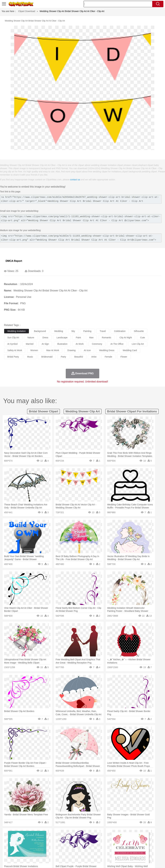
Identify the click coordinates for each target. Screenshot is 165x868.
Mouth (126, 843)
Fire (62, 834)
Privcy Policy (122, 861)
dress (45, 338)
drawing (71, 350)
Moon (102, 834)
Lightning (94, 834)
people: (7, 843)
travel (103, 331)
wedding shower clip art (83, 411)
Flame (69, 834)
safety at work (15, 350)
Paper (126, 848)
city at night (126, 338)
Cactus (41, 834)
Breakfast (16, 853)
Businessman (55, 843)
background (40, 331)
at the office (117, 344)
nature (31, 338)
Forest (156, 834)
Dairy (24, 853)
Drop (149, 834)
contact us (75, 180)
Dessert (32, 853)
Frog (97, 839)
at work (80, 344)
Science (118, 848)
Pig (144, 839)
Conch (49, 834)
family (36, 843)
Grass (85, 834)
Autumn (24, 834)
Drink (40, 853)
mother (44, 843)
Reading (53, 848)
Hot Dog (149, 853)
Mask (16, 843)
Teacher (26, 848)
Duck (68, 839)
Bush (135, 834)
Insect (116, 839)
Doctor (66, 843)
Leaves (32, 834)
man (91, 338)
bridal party (13, 357)
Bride (29, 843)
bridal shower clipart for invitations (132, 411)
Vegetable (92, 853)
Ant (15, 839)
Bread (132, 853)
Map (91, 848)
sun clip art (13, 338)
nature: (7, 834)
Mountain (120, 834)
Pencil (61, 848)
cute (142, 338)
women (34, 350)
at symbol (12, 344)
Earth (56, 834)
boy (112, 843)
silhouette (139, 331)
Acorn (16, 834)
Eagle (75, 839)
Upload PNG (156, 861)
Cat (41, 839)
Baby (22, 843)
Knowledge (99, 848)
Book (34, 848)
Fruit (57, 853)
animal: (7, 838)
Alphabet (142, 848)
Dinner (110, 853)
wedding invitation (17, 331)
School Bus (82, 848)
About (102, 861)
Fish (91, 839)
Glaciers (77, 834)
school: (7, 848)
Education (70, 848)
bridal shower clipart (43, 411)
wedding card (130, 350)
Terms (111, 861)
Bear (21, 839)
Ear (73, 843)
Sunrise (110, 834)
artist (94, 357)
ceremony (97, 344)
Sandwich (72, 853)
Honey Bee (106, 839)
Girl (106, 843)
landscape (62, 338)
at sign (45, 344)
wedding (59, 331)
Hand (147, 843)
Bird (27, 839)
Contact (134, 861)
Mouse (138, 839)
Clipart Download (27, 11)
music (30, 357)
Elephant (83, 839)
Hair (101, 843)
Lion (122, 839)
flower (124, 357)
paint (78, 338)
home (94, 843)
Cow (56, 839)
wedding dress (107, 350)
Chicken (48, 839)
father (118, 843)
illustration (62, 344)
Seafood (82, 853)
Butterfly (34, 839)
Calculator (152, 848)
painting (87, 331)
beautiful (79, 357)
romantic (107, 338)
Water (128, 834)
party (63, 357)
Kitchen (101, 853)
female (108, 357)
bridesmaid (47, 357)
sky (73, 331)
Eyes (78, 843)
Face (133, 843)
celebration (120, 331)
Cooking (140, 853)
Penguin (152, 839)
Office (133, 848)
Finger (140, 843)
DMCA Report (14, 261)
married (30, 344)
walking (86, 843)
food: (6, 853)
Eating (124, 853)
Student (17, 848)
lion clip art (138, 344)
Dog (62, 839)
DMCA (143, 861)
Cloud (142, 834)
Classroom (43, 848)
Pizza (117, 853)
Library (109, 848)
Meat (63, 853)
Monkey (130, 839)
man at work (53, 350)
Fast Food (48, 853)
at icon (87, 350)
